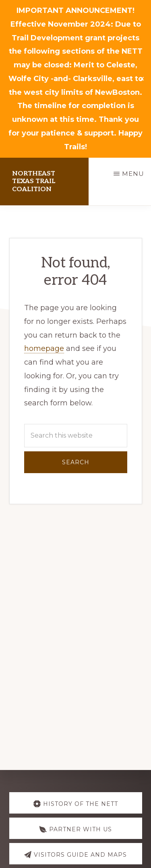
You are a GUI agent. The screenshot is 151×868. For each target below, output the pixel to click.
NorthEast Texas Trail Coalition (34, 181)
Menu (133, 174)
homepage (44, 348)
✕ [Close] (142, 79)
